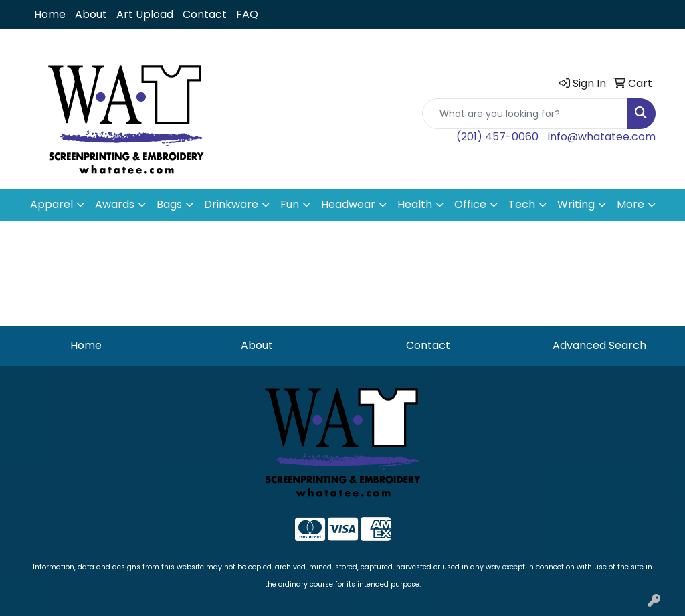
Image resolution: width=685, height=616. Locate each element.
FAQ (247, 14)
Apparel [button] (52, 204)
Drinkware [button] (231, 204)
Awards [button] (115, 204)
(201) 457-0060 (497, 137)
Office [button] (470, 204)
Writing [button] (576, 204)
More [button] (630, 204)
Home (50, 14)
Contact (205, 14)
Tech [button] (522, 204)
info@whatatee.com (602, 137)
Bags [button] (169, 204)
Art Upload (145, 14)
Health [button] (415, 204)
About (91, 14)
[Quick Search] (525, 114)
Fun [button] (290, 204)
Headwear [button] (348, 204)
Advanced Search (599, 345)
